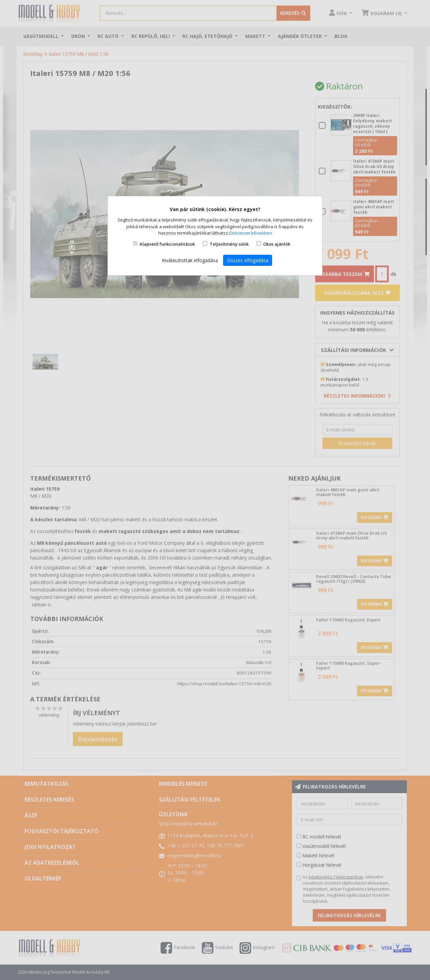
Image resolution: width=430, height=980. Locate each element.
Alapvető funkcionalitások (167, 244)
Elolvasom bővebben (251, 233)
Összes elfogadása (248, 260)
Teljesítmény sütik (229, 244)
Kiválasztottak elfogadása (190, 260)
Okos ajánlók (277, 244)
